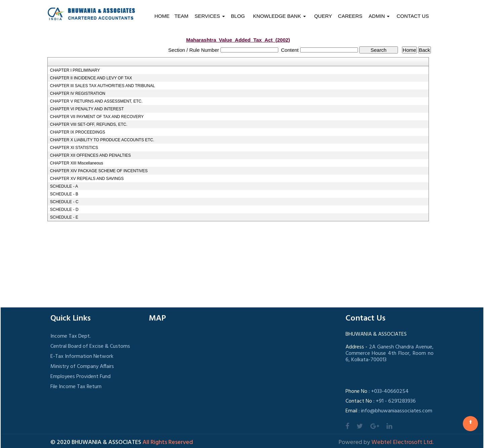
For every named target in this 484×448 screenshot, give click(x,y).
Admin (379, 16)
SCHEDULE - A (64, 186)
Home (162, 16)
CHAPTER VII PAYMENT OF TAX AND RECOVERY (97, 117)
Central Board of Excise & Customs (90, 346)
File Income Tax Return (76, 387)
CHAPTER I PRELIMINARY (75, 70)
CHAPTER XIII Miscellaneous (77, 163)
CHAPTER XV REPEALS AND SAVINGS (87, 179)
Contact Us (413, 16)
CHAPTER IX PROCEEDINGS (78, 132)
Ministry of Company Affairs (82, 367)
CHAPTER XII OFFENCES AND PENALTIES (91, 155)
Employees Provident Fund (80, 377)
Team (182, 16)
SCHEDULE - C (64, 202)
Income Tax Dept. (71, 336)
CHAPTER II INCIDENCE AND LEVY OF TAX (91, 78)
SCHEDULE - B (64, 194)
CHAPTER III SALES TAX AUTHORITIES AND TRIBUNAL (103, 86)
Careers (350, 16)
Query (323, 16)
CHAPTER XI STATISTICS (74, 148)
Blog (238, 16)
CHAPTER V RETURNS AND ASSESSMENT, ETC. (96, 101)
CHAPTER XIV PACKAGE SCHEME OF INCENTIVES (99, 171)
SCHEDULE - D (64, 210)
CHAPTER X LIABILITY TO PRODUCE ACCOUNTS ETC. (102, 140)
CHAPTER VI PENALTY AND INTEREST (87, 109)
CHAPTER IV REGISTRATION (78, 94)
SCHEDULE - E (64, 217)
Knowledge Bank (279, 16)
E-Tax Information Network (82, 357)
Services (210, 16)
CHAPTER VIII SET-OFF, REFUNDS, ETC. (89, 124)
